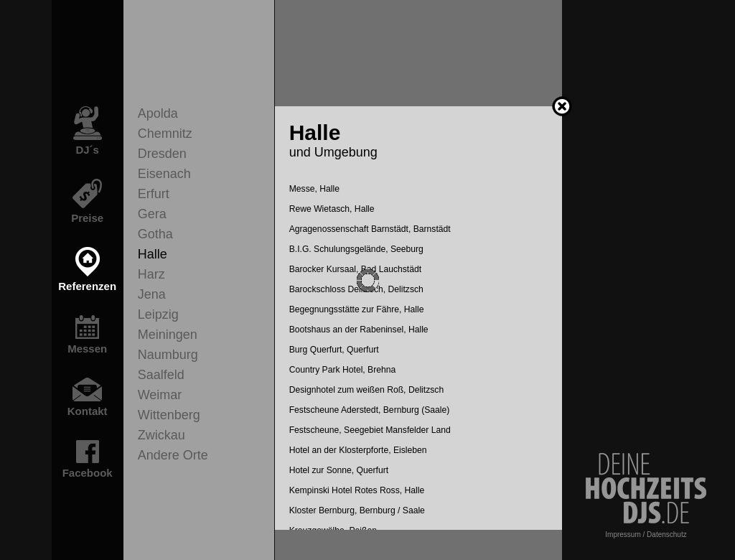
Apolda (158, 113)
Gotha (155, 234)
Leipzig (158, 314)
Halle (153, 254)
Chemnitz (165, 134)
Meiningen (168, 335)
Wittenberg (169, 415)
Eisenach (164, 174)
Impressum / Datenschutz (646, 535)
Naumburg (168, 355)
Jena (152, 294)
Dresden (162, 154)
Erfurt (154, 194)
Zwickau (161, 435)
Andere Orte (173, 455)
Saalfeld (161, 375)
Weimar (160, 395)
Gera (152, 214)
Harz (151, 274)
